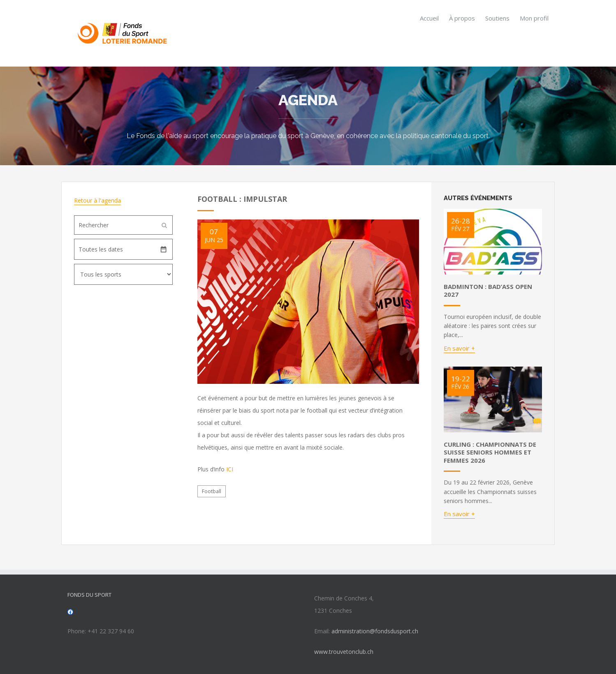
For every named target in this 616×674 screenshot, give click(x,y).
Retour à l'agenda (97, 200)
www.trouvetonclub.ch (344, 652)
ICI (230, 469)
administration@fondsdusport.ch (375, 631)
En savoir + (459, 348)
